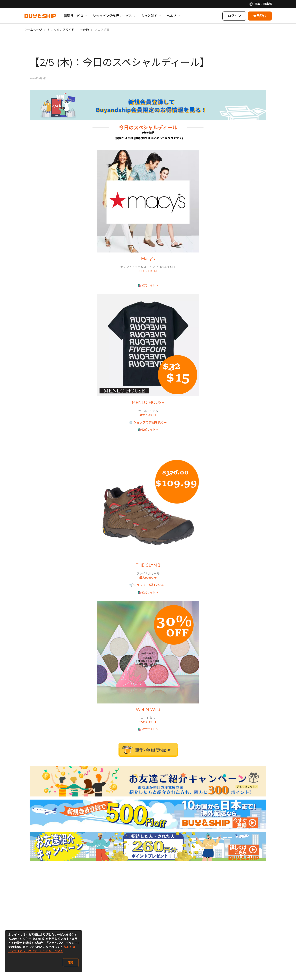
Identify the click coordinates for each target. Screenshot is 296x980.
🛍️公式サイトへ (148, 285)
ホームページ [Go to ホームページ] (33, 30)
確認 (71, 962)
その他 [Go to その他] (84, 30)
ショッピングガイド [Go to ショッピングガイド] (61, 30)
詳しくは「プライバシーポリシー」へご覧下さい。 (42, 949)
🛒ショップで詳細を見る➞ (148, 422)
